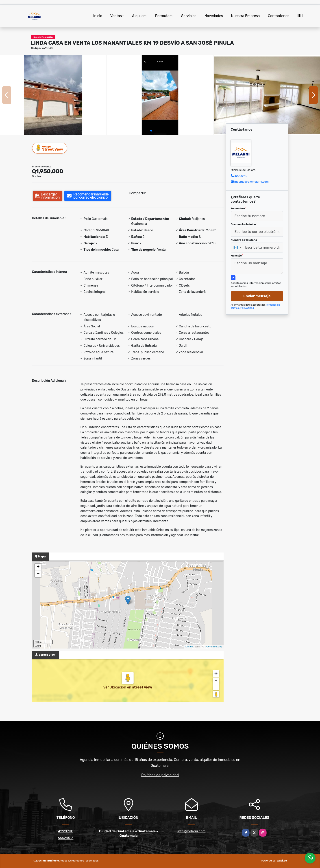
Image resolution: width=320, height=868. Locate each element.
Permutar (163, 16)
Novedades (214, 16)
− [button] (38, 574)
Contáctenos (279, 16)
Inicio (98, 16)
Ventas (116, 16)
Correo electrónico (244, 224)
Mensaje (237, 256)
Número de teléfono (245, 240)
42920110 (241, 176)
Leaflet (189, 647)
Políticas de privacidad (160, 775)
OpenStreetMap (214, 647)
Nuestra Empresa (245, 16)
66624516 (66, 838)
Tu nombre (239, 208)
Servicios (189, 16)
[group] (53, 95)
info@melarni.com (191, 831)
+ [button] (38, 567)
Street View (50, 148)
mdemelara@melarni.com (251, 182)
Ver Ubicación (115, 687)
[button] (151, 131)
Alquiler (138, 16)
